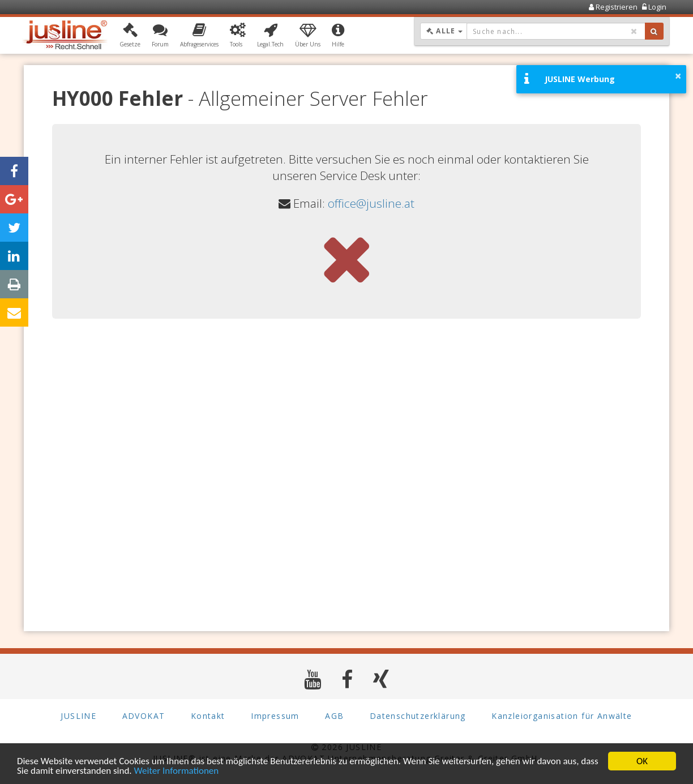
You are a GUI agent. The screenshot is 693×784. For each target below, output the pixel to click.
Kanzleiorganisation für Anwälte (562, 716)
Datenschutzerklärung (418, 716)
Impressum (275, 716)
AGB (334, 716)
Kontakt (208, 716)
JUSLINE (78, 716)
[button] (130, 36)
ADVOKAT (144, 716)
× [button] (678, 76)
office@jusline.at (371, 203)
